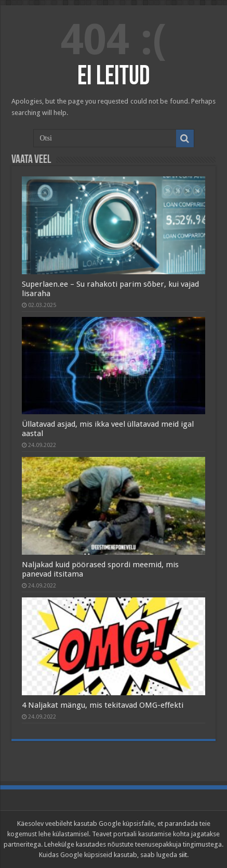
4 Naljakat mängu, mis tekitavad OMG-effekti (103, 705)
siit (183, 855)
